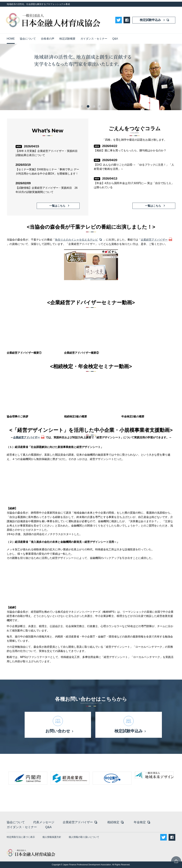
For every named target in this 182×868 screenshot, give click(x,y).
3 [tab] (94, 106)
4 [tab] (100, 106)
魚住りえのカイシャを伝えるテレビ (76, 240)
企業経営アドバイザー (154, 240)
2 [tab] (88, 106)
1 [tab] (82, 106)
